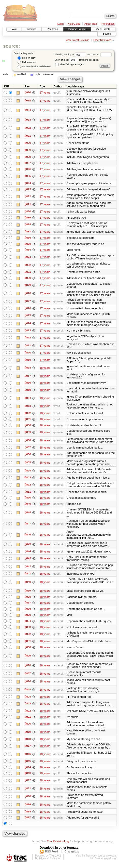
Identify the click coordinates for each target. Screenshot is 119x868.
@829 (28, 658)
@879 (28, 286)
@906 (28, 93)
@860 (28, 426)
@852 (28, 486)
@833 (28, 629)
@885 (28, 244)
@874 (28, 324)
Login (61, 24)
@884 (28, 251)
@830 (28, 649)
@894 (28, 183)
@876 (28, 309)
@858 (28, 442)
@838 (28, 599)
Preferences (108, 24)
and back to (100, 55)
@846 (28, 536)
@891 (28, 205)
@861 (28, 420)
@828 (28, 668)
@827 (28, 676)
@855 (28, 464)
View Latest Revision (77, 40)
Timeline (32, 29)
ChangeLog (72, 854)
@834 (28, 623)
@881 (28, 273)
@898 (28, 157)
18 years (45, 369)
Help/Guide (74, 24)
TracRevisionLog (58, 844)
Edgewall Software (49, 861)
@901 (28, 136)
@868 (28, 369)
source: (11, 46)
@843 (28, 560)
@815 (28, 764)
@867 (28, 377)
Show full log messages (69, 64)
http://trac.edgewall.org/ (103, 861)
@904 (28, 110)
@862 (28, 414)
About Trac (91, 24)
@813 (28, 776)
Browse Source (77, 29)
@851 (28, 493)
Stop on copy (26, 58)
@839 (28, 593)
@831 (28, 643)
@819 (28, 734)
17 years (45, 93)
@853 (28, 479)
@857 (28, 449)
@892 (28, 197)
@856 (28, 456)
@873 (28, 331)
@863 (28, 407)
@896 (28, 169)
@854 (28, 472)
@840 (28, 584)
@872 (28, 338)
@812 (28, 783)
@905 (28, 101)
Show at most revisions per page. (77, 60)
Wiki (14, 29)
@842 (28, 568)
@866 (28, 384)
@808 (28, 814)
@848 (28, 514)
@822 (28, 713)
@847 (28, 525)
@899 (28, 150)
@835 (28, 617)
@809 (28, 807)
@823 (28, 706)
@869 (28, 361)
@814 (28, 770)
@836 (28, 611)
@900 (28, 143)
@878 (28, 294)
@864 (28, 399)
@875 (28, 316)
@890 (28, 212)
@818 (28, 741)
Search (107, 34)
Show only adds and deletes (34, 67)
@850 (28, 499)
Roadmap (52, 29)
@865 (28, 391)
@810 (28, 799)
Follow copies (27, 62)
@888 (28, 225)
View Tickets (103, 29)
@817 (28, 748)
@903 (28, 120)
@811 (28, 791)
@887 (28, 232)
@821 (28, 719)
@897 (28, 163)
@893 (28, 190)
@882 (28, 266)
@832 (28, 636)
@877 (28, 302)
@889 (28, 218)
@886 (28, 238)
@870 (28, 354)
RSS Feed (51, 854)
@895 (28, 176)
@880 (28, 279)
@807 (28, 820)
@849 (28, 505)
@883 (28, 258)
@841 (28, 575)
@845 (28, 546)
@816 (28, 757)
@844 (28, 553)
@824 (28, 699)
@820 (28, 726)
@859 (28, 433)
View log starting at (71, 55)
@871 (28, 347)
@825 (28, 692)
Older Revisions (102, 40)
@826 (28, 684)
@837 (28, 605)
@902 (28, 128)
